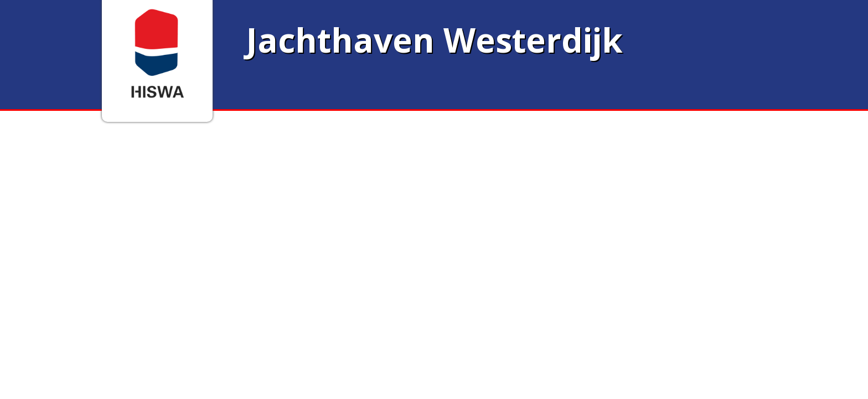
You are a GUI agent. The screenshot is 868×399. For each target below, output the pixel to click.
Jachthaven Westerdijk (434, 40)
